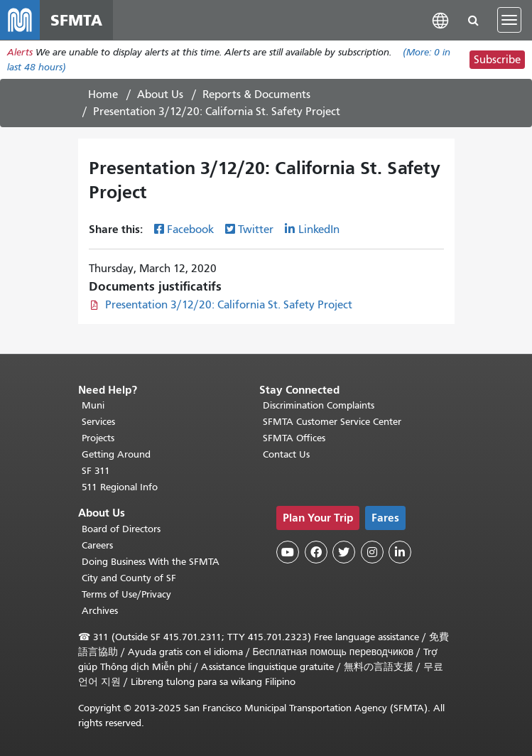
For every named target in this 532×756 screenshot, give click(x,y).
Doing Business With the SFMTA (151, 562)
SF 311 (96, 471)
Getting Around (116, 454)
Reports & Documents (256, 94)
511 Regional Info (120, 487)
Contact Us (286, 454)
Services (98, 422)
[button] (440, 20)
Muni (93, 405)
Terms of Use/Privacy (126, 594)
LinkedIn (319, 229)
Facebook (190, 229)
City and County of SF (129, 578)
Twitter (256, 229)
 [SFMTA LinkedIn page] (400, 552)
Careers (97, 545)
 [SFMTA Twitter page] (344, 552)
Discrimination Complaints (319, 405)
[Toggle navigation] (509, 20)
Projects (98, 438)
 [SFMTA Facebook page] (316, 552)
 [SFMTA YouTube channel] (288, 552)
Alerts (20, 52)
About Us (160, 94)
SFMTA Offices (294, 438)
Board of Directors (121, 529)
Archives (100, 611)
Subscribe (497, 60)
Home (103, 94)
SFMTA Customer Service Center (332, 422)
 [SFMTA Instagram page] (372, 552)
